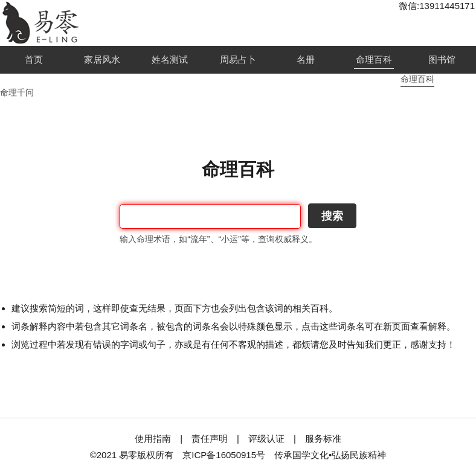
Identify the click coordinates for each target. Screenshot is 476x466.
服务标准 (323, 439)
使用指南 (153, 439)
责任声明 (210, 439)
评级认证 (266, 439)
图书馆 (442, 59)
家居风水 (102, 59)
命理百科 (374, 59)
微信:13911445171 (437, 6)
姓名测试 (170, 59)
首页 (34, 59)
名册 (306, 59)
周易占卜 (238, 59)
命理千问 (17, 92)
